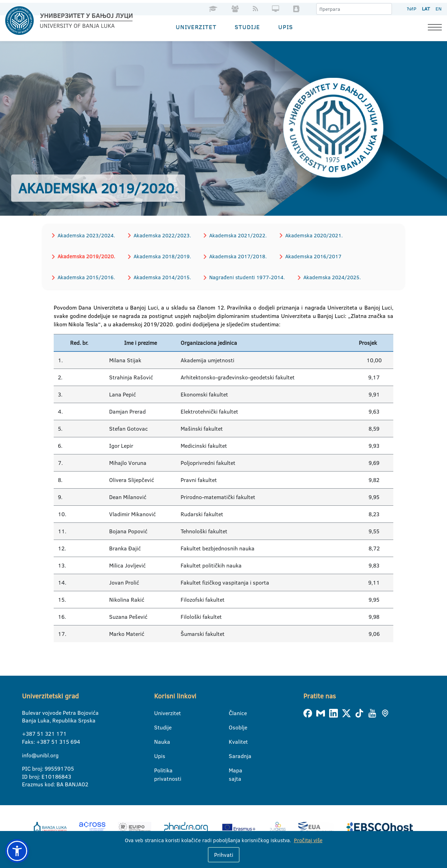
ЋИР (412, 9)
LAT (426, 9)
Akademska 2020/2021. (309, 235)
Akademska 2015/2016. (86, 276)
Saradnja (233, 754)
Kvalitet (233, 740)
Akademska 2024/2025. (328, 276)
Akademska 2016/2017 (309, 255)
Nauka (158, 740)
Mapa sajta (233, 769)
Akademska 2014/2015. (160, 276)
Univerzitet (196, 26)
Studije (247, 26)
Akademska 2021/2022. (235, 235)
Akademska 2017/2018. (235, 255)
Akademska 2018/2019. (160, 255)
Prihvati (224, 855)
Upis (286, 26)
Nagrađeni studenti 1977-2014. (244, 276)
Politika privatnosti (158, 769)
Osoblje (233, 726)
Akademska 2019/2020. (86, 255)
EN (438, 9)
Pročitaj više (308, 840)
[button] (17, 851)
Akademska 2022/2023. (160, 235)
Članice (233, 711)
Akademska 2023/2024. (86, 235)
